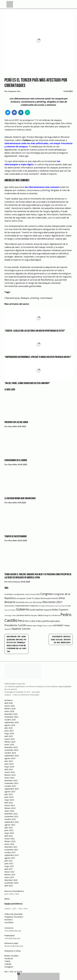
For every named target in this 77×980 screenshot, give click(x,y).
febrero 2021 (10, 875)
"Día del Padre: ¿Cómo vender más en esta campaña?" (27, 383)
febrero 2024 (10, 775)
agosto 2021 (10, 858)
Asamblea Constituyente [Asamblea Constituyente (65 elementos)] (14, 594)
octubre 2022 (10, 819)
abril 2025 (9, 736)
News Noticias (14, 582)
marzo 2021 (10, 872)
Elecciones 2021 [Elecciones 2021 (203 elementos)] (53, 602)
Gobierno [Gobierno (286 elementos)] (23, 609)
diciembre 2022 (11, 814)
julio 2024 (9, 761)
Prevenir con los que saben (16, 422)
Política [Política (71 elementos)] (39, 621)
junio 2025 (9, 731)
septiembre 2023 (12, 789)
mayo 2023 (9, 800)
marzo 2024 (10, 772)
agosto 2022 (10, 825)
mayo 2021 (9, 866)
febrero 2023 (10, 808)
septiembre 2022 (12, 822)
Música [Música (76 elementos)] (41, 615)
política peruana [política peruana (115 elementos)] (51, 621)
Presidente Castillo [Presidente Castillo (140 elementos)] (15, 625)
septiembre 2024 (12, 756)
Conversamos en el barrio (16, 460)
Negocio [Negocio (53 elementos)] (48, 615)
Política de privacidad (13, 914)
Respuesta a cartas (13, 951)
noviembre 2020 (11, 883)
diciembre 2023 (11, 780)
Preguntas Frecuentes (14, 917)
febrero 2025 (10, 742)
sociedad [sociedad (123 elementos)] (58, 625)
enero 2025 (9, 745)
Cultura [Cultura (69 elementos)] (37, 598)
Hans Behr (13, 427)
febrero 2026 (10, 709)
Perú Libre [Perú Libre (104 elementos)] (30, 621)
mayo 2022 (9, 833)
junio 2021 (9, 863)
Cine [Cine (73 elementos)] (38, 594)
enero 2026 (9, 711)
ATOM (19, 972)
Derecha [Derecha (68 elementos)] (55, 598)
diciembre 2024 (11, 747)
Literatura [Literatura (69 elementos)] (20, 615)
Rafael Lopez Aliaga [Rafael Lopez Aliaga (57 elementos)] (34, 626)
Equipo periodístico (14, 904)
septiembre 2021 (12, 855)
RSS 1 (7, 972)
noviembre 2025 (11, 717)
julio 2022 (9, 828)
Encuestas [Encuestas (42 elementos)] (42, 606)
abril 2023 (9, 803)
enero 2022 (9, 844)
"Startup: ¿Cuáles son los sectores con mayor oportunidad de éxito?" (35, 331)
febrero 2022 (10, 841)
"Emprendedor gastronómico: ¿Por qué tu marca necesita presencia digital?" (38, 357)
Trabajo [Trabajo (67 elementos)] (67, 625)
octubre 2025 (10, 720)
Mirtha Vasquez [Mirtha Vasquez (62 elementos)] (31, 615)
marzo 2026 (10, 706)
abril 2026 (9, 703)
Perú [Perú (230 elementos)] (21, 621)
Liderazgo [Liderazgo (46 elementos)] (8, 615)
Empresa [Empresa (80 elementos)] (34, 606)
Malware (25, 298)
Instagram (9, 967)
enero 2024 (9, 778)
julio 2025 (9, 728)
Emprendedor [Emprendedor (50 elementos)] (10, 606)
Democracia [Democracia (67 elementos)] (46, 598)
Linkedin (8, 964)
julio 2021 (9, 861)
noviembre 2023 (11, 783)
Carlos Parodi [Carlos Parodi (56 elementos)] (30, 594)
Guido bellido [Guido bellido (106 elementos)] (36, 610)
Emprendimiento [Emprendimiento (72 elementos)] (22, 606)
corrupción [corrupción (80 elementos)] (21, 598)
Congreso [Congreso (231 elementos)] (47, 594)
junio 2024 (9, 764)
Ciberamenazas (12, 298)
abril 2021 (9, 869)
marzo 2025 (10, 739)
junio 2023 (9, 797)
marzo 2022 (10, 839)
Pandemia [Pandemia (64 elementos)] (56, 615)
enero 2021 (9, 877)
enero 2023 (9, 811)
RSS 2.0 (13, 972)
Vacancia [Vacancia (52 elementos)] (8, 629)
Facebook (9, 958)
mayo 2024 (9, 767)
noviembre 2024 (11, 750)
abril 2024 (9, 769)
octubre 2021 (10, 852)
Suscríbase (9, 922)
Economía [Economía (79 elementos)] (20, 602)
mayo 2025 (9, 733)
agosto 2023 (10, 792)
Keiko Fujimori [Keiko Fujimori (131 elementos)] (60, 610)
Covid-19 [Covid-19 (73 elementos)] (30, 598)
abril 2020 (9, 886)
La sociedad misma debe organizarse (20, 498)
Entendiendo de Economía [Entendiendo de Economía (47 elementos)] (55, 606)
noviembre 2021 (11, 850)
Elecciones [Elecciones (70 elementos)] (38, 602)
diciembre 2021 (11, 847)
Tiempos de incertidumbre (16, 537)
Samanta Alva (14, 91)
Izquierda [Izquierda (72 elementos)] (48, 610)
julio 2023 (9, 794)
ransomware (46, 298)
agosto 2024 (10, 758)
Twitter (7, 961)
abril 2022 (9, 836)
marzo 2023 (10, 805)
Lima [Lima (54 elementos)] (14, 615)
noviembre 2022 (11, 816)
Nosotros (9, 920)
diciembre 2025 (11, 714)
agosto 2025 (10, 725)
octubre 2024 (10, 753)
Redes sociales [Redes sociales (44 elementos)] (48, 626)
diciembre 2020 (11, 880)
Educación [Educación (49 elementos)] (29, 602)
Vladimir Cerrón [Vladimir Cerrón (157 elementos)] (21, 629)
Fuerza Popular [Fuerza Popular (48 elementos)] (10, 610)
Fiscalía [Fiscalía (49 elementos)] (68, 606)
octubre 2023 (10, 786)
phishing (35, 298)
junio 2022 (9, 830)
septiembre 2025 (12, 722)
